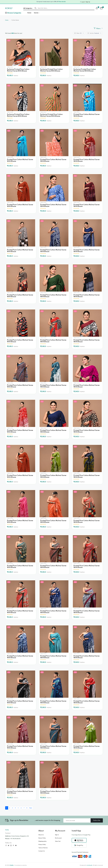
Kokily (7, 830)
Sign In (57, 835)
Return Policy (42, 838)
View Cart (58, 841)
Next (31, 808)
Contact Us (42, 851)
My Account (58, 838)
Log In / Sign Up (86, 2)
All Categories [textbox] (28, 8)
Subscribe (97, 820)
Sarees (37, 13)
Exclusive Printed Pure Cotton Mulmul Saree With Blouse (18, 70)
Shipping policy (42, 841)
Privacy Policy (42, 844)
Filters (98, 28)
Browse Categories (13, 13)
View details (62, 2)
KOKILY (9, 8)
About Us (41, 835)
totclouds (90, 865)
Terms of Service (43, 848)
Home (29, 13)
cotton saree (10, 67)
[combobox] (29, 8)
